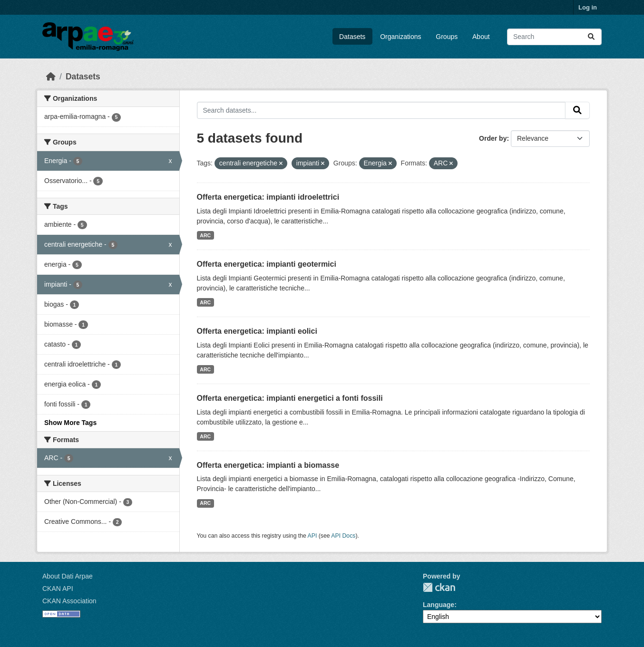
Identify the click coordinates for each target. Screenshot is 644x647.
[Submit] (591, 37)
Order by (493, 138)
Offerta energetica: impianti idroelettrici (268, 197)
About (481, 37)
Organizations (400, 37)
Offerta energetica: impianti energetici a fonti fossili (290, 398)
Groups (447, 37)
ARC (205, 235)
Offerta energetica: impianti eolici (257, 331)
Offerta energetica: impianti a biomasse (268, 465)
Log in (588, 7)
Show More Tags (70, 423)
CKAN (439, 587)
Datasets (352, 37)
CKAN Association (69, 601)
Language (439, 605)
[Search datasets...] (554, 37)
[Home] (51, 77)
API (312, 536)
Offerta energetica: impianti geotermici (267, 264)
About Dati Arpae (68, 576)
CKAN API (58, 589)
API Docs (343, 536)
